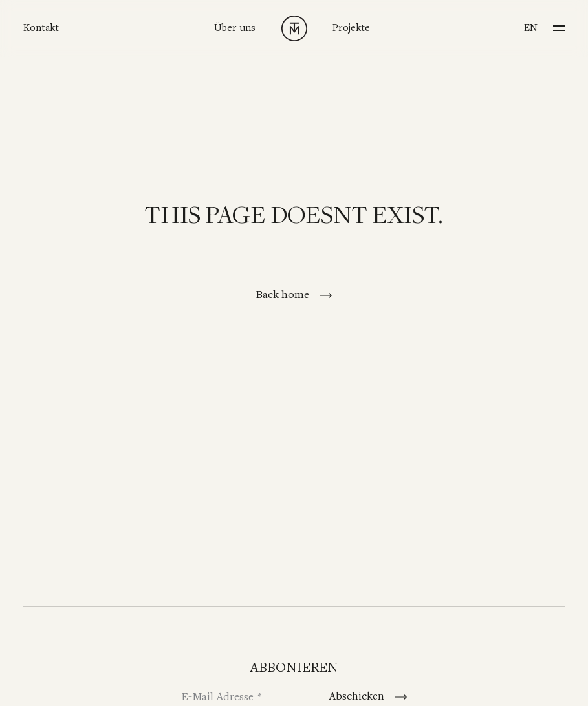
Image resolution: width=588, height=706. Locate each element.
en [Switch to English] (531, 28)
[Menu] (559, 24)
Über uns (235, 28)
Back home (284, 295)
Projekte (351, 28)
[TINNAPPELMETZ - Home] (294, 28)
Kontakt (41, 28)
